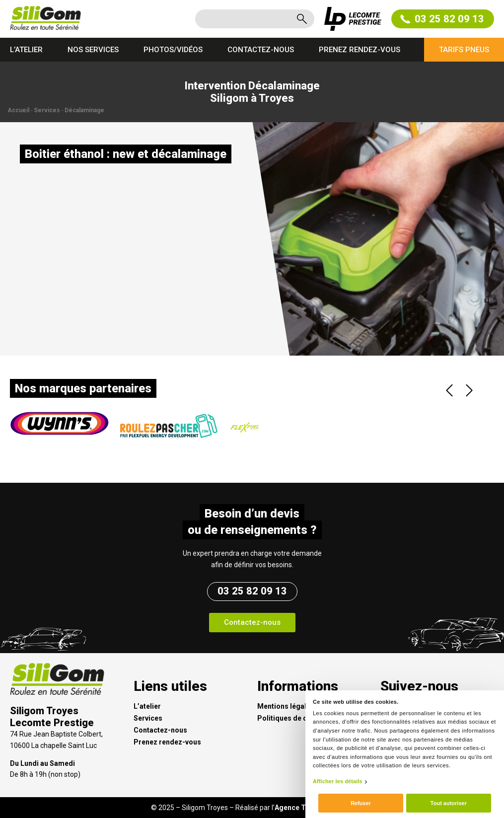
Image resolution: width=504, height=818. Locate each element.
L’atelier (26, 50)
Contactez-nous (261, 50)
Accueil (18, 110)
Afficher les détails (338, 781)
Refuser (361, 803)
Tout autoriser (449, 803)
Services (47, 110)
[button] (252, 623)
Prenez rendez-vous (360, 50)
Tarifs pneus (464, 50)
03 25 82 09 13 (443, 19)
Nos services (93, 50)
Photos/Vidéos (173, 50)
